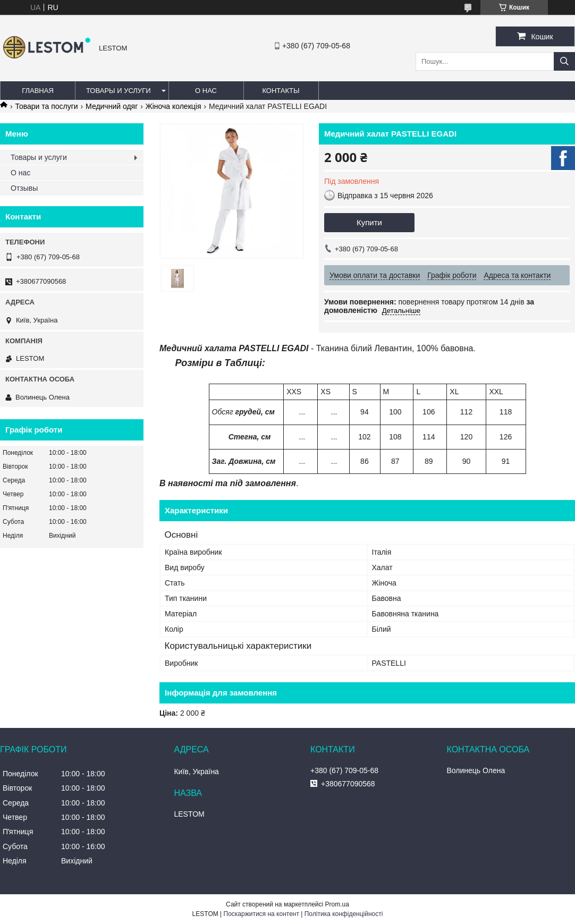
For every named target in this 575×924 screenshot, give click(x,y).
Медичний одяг (112, 106)
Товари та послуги (46, 106)
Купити (369, 222)
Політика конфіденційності (344, 914)
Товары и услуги (119, 91)
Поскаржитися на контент (261, 914)
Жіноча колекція (174, 106)
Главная (38, 91)
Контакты (281, 91)
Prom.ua (337, 904)
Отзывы (24, 188)
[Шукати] (564, 61)
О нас (206, 91)
